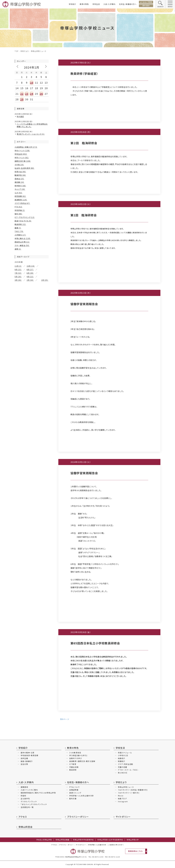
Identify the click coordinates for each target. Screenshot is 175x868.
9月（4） (30, 636)
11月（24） (32, 448)
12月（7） (18, 395)
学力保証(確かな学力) (78, 755)
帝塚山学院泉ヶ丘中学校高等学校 (110, 840)
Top (16, 51)
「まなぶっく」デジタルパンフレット (34, 804)
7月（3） (29, 535)
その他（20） (19, 165)
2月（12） (18, 360)
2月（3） (18, 561)
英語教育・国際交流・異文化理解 (82, 761)
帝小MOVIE (123, 773)
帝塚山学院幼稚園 (62, 840)
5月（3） (29, 601)
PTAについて (75, 787)
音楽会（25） (19, 179)
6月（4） (18, 620)
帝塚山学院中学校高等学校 (83, 840)
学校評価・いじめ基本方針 (97, 845)
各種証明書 (74, 790)
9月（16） (31, 346)
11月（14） (32, 501)
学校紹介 (72, 4)
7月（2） (29, 574)
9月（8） (31, 372)
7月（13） (30, 349)
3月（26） (18, 280)
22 (22, 94)
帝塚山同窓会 (25, 827)
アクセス (23, 817)
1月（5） (30, 360)
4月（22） (30, 277)
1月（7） (30, 386)
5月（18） (30, 326)
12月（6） (18, 528)
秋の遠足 (20, 116)
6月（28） (30, 273)
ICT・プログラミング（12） (25, 217)
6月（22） (18, 326)
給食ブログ (122, 799)
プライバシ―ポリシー (66, 845)
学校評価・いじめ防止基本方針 (82, 796)
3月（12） (30, 383)
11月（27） (32, 342)
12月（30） (19, 289)
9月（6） (31, 531)
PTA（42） (19, 207)
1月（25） (45, 280)
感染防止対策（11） (22, 242)
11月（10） (32, 316)
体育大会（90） (20, 172)
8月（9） (18, 323)
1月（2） (29, 542)
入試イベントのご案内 (29, 790)
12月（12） (19, 422)
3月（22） (30, 436)
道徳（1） (18, 249)
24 (32, 94)
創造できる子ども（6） (23, 221)
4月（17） (18, 489)
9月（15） (18, 270)
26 (41, 94)
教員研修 (73, 770)
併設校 (23, 796)
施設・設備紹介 (27, 761)
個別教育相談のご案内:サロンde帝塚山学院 (38, 793)
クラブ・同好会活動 (125, 764)
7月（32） (18, 273)
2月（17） (18, 307)
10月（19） (19, 452)
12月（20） (19, 369)
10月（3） (18, 636)
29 (22, 99)
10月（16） (19, 319)
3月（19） (30, 462)
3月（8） (30, 303)
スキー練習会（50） (22, 245)
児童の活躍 (122, 767)
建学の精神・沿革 (28, 753)
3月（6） (29, 624)
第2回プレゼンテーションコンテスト (31, 134)
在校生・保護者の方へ (128, 4)
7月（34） (30, 429)
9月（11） (31, 319)
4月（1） (18, 558)
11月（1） (30, 593)
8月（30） (18, 296)
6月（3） (18, 554)
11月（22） (32, 289)
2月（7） (18, 542)
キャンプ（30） (20, 189)
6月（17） (18, 406)
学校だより (25, 51)
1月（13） (30, 333)
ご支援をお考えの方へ (116, 845)
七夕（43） (19, 193)
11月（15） (31, 395)
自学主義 (24, 758)
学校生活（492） (21, 154)
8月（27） (30, 270)
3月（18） (30, 330)
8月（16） (18, 482)
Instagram (123, 801)
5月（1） (29, 577)
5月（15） (30, 432)
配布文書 (73, 799)
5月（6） (30, 406)
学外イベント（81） (22, 158)
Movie (121, 796)
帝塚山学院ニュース (126, 787)
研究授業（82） (20, 196)
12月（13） (19, 501)
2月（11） (18, 386)
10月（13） (19, 505)
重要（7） (18, 228)
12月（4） (18, 551)
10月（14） (19, 478)
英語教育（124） (21, 200)
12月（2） (18, 593)
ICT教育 (73, 764)
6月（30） (18, 459)
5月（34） (30, 459)
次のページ (64, 719)
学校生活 (96, 4)
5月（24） (30, 485)
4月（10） (18, 436)
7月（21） (30, 508)
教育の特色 (84, 4)
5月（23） (30, 300)
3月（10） (30, 515)
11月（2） (18, 266)
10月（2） (30, 570)
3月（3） (29, 538)
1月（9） (30, 439)
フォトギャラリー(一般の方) (129, 793)
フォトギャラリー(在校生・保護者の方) (133, 790)
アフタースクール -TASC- (128, 770)
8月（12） (18, 349)
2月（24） (18, 413)
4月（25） (18, 356)
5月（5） (29, 554)
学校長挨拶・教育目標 (29, 755)
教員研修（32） (20, 224)
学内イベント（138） (22, 151)
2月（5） (18, 585)
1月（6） (30, 307)
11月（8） (30, 528)
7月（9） (29, 376)
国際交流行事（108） (23, 161)
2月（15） (18, 492)
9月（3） (30, 597)
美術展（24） (19, 182)
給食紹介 (122, 758)
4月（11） (18, 515)
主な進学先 (25, 799)
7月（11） (29, 402)
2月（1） (29, 604)
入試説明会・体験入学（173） (26, 147)
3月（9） (29, 409)
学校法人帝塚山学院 (44, 840)
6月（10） (18, 379)
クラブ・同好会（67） (22, 203)
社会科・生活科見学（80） (25, 168)
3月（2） (18, 604)
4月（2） (18, 624)
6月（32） (18, 300)
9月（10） (31, 399)
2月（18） (18, 333)
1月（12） (30, 413)
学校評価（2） (20, 210)
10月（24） (31, 266)
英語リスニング (75, 793)
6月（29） (18, 353)
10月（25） (19, 346)
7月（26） (30, 296)
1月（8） (30, 466)
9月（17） (31, 293)
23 (27, 94)
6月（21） (18, 432)
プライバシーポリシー (78, 817)
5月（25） (30, 353)
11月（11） (32, 369)
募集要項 (24, 787)
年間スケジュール (125, 753)
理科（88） (19, 214)
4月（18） (18, 330)
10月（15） (19, 399)
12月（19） (19, 475)
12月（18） (19, 342)
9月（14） (31, 478)
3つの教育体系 (75, 753)
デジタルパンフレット (29, 801)
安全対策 (24, 764)
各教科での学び (76, 758)
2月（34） (30, 280)
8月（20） (18, 455)
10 (32, 83)
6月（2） (18, 538)
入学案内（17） (20, 235)
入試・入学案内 (109, 4)
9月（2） (18, 574)
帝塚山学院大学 (133, 840)
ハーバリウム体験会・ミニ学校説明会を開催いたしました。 (32, 125)
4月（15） (18, 303)
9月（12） (31, 452)
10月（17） (19, 425)
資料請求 (146, 6)
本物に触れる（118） (23, 238)
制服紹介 (122, 761)
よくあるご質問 (146, 2)
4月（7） (18, 409)
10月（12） (19, 372)
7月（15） (29, 323)
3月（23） (30, 356)
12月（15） (19, 316)
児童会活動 (74, 767)
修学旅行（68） (20, 186)
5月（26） (18, 277)
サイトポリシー (123, 817)
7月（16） (30, 455)
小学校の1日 (123, 755)
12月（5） (18, 570)
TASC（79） (19, 231)
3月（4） (29, 581)
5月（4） (30, 379)
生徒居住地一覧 (27, 807)
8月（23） (18, 429)
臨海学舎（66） (20, 175)
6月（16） (18, 512)
